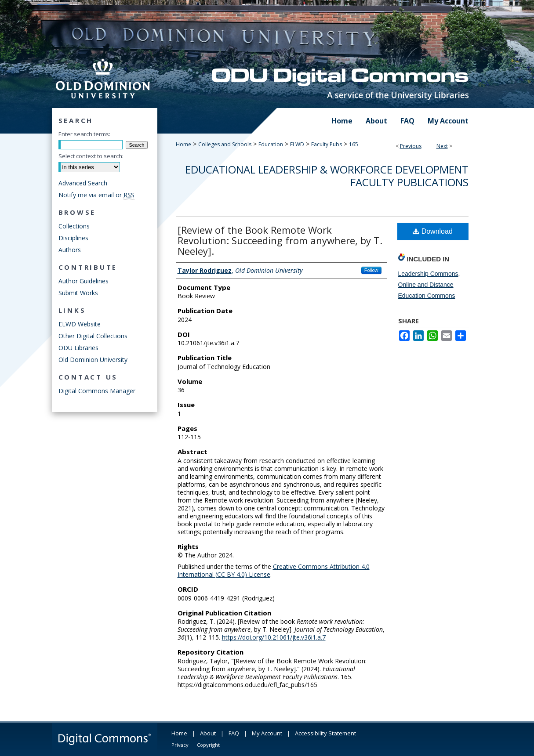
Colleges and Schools (225, 144)
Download (433, 231)
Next (442, 146)
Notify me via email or (96, 195)
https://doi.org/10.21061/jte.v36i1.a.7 (274, 637)
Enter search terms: (84, 134)
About (208, 733)
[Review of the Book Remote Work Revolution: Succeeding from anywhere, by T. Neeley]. (280, 240)
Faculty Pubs (327, 144)
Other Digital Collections (93, 336)
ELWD (297, 144)
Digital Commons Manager (97, 391)
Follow (371, 270)
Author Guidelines (84, 281)
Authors (70, 250)
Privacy (180, 745)
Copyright (208, 745)
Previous (411, 146)
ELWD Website (80, 324)
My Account (267, 733)
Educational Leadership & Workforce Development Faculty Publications (327, 176)
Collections (74, 226)
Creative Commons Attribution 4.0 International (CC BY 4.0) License (274, 570)
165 (354, 144)
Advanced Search (83, 183)
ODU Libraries (78, 348)
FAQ (234, 733)
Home (183, 144)
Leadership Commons (428, 274)
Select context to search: (91, 156)
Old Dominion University (93, 360)
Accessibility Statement (325, 733)
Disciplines (73, 238)
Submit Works (78, 293)
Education (271, 144)
